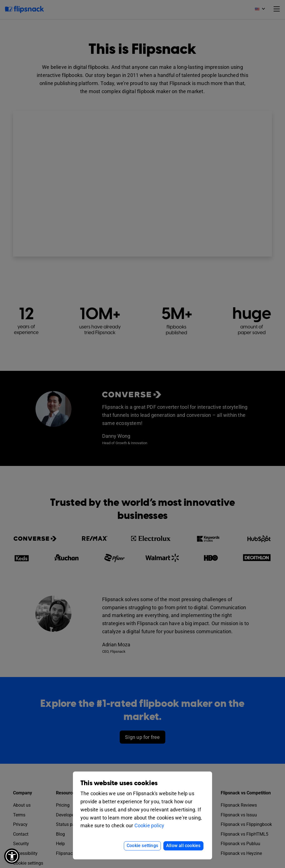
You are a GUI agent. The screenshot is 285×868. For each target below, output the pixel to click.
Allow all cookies (183, 846)
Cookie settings (142, 846)
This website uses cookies (119, 783)
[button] (12, 856)
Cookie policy (149, 825)
